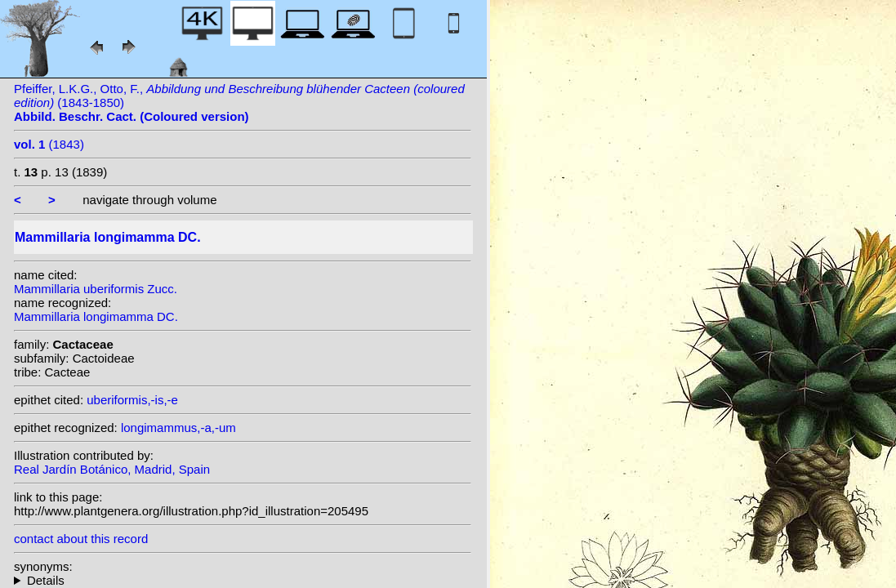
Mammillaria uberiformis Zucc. (96, 289)
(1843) (49, 144)
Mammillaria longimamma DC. (96, 316)
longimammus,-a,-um (178, 428)
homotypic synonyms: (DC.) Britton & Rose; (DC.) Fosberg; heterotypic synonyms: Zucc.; (243, 580)
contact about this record (81, 539)
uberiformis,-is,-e (132, 400)
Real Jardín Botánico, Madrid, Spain (112, 469)
